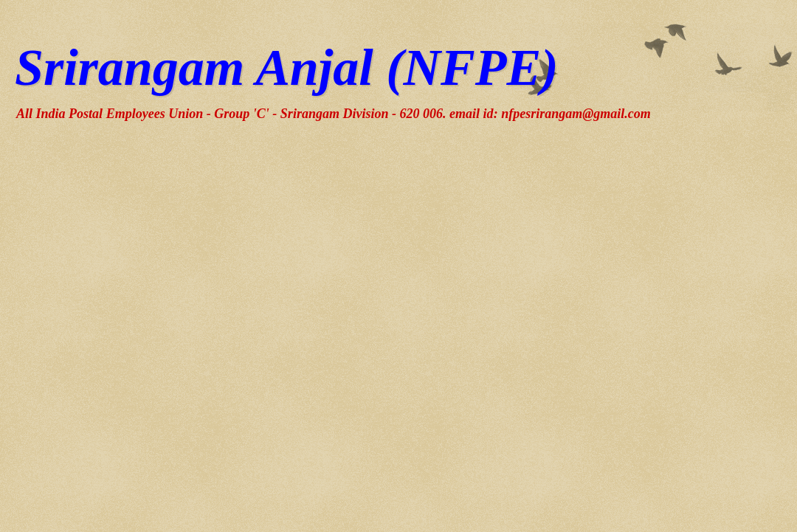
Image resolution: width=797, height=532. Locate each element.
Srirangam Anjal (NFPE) (286, 68)
